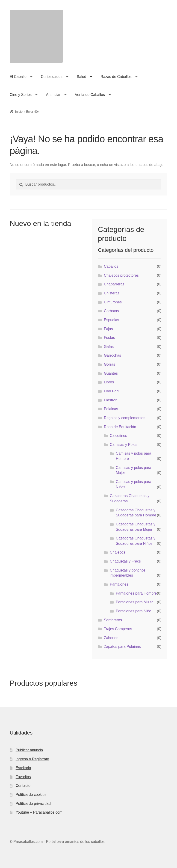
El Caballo (18, 77)
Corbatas (111, 311)
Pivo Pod (111, 391)
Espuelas (112, 320)
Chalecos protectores (121, 275)
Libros (109, 382)
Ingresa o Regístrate (32, 759)
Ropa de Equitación (120, 427)
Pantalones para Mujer (134, 602)
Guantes (111, 373)
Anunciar (53, 95)
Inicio (19, 112)
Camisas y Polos (124, 445)
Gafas (109, 347)
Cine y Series (21, 95)
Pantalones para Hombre (136, 593)
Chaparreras (114, 284)
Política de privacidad (33, 804)
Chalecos (118, 552)
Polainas (111, 409)
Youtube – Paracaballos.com (39, 812)
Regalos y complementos (125, 418)
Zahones (111, 638)
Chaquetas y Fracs (125, 561)
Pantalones (119, 584)
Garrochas (113, 355)
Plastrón (111, 400)
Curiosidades (52, 77)
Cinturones (113, 302)
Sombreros (113, 620)
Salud (81, 77)
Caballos (111, 266)
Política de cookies (31, 795)
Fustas (109, 338)
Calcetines (119, 436)
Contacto (23, 786)
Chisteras (112, 293)
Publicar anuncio (29, 750)
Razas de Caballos (116, 77)
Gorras (110, 364)
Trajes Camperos (118, 629)
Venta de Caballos (90, 95)
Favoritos (23, 777)
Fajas (108, 329)
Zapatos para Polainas (122, 647)
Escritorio (23, 768)
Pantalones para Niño (133, 611)
